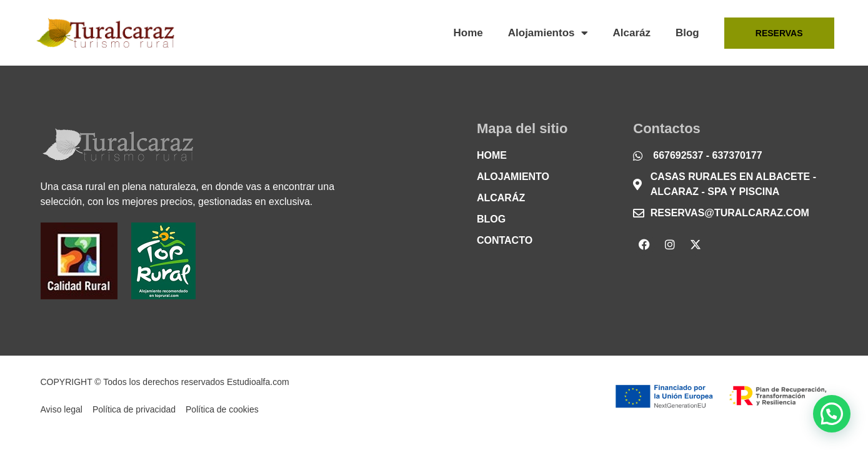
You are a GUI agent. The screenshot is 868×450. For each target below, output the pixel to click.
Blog (687, 33)
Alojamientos (548, 33)
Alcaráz (632, 33)
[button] (832, 414)
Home (468, 33)
